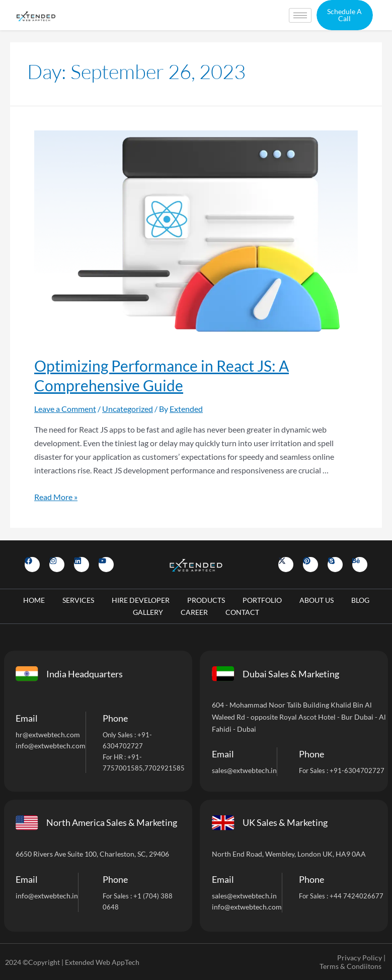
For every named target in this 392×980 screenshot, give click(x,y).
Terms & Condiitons (350, 966)
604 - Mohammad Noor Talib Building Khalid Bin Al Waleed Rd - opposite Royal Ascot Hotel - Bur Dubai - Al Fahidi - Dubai (299, 717)
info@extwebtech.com (51, 746)
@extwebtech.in (53, 896)
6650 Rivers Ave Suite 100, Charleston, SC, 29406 (92, 854)
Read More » (56, 497)
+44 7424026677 (357, 896)
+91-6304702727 (357, 771)
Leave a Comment (65, 409)
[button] (345, 15)
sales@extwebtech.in (244, 770)
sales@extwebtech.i (242, 896)
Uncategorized (128, 409)
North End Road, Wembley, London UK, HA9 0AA (289, 854)
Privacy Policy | (361, 958)
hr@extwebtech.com (48, 734)
